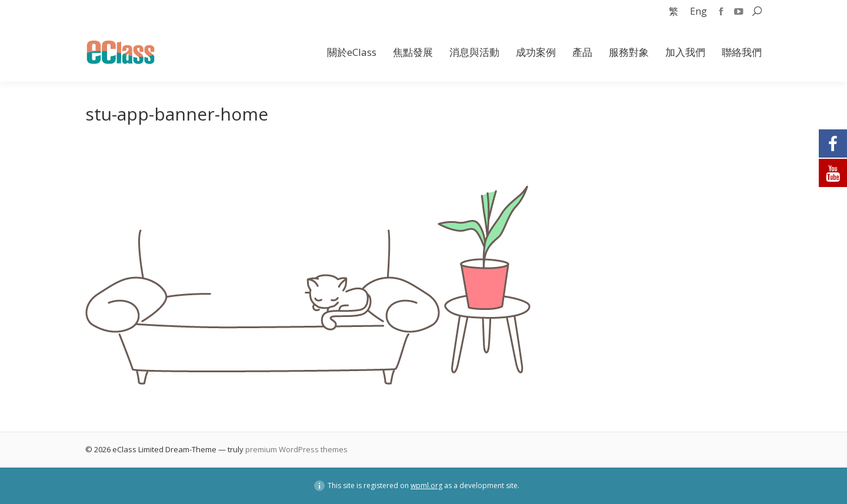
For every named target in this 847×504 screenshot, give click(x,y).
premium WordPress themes (296, 449)
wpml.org (426, 485)
